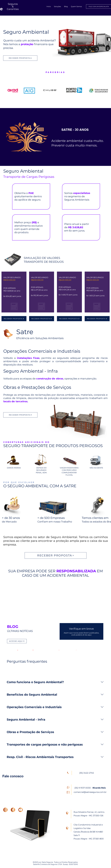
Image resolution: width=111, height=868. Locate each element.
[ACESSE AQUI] (17, 641)
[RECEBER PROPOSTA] (20, 58)
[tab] (19, 670)
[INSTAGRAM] (5, 810)
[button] (57, 7)
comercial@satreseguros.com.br (90, 792)
